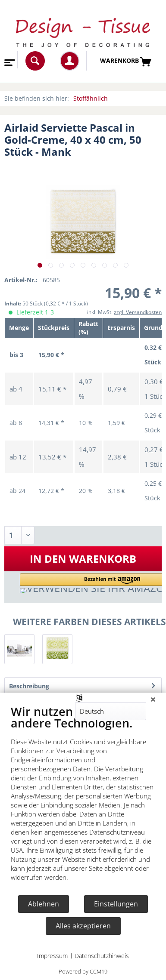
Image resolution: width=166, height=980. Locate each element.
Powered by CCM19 (83, 971)
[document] (83, 799)
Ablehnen (44, 904)
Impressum (52, 956)
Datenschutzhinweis (102, 956)
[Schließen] (153, 699)
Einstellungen (116, 904)
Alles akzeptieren (83, 926)
